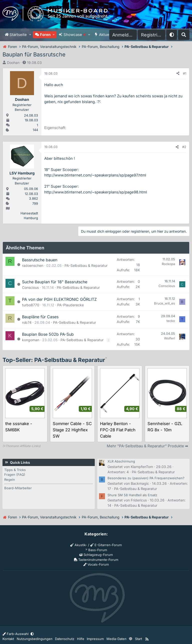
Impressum (95, 639)
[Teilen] (178, 74)
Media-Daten (116, 639)
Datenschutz (65, 639)
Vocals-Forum (96, 564)
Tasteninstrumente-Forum (96, 560)
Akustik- (79, 545)
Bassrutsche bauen (40, 260)
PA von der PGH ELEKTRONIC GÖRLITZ (59, 299)
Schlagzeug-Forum (96, 555)
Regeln (10, 480)
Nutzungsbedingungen (35, 639)
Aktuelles (107, 35)
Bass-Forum (96, 550)
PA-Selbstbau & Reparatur (86, 265)
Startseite (18, 35)
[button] (30, 35)
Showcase (75, 35)
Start (138, 639)
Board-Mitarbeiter (18, 488)
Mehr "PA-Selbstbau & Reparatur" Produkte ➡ (147, 446)
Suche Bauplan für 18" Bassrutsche (55, 282)
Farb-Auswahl (16, 634)
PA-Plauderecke (70, 305)
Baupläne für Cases (40, 317)
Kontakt (8, 639)
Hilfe (81, 639)
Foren (45, 35)
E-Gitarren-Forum (106, 545)
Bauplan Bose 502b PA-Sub (48, 334)
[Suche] (184, 35)
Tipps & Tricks (15, 470)
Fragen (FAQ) (15, 475)
